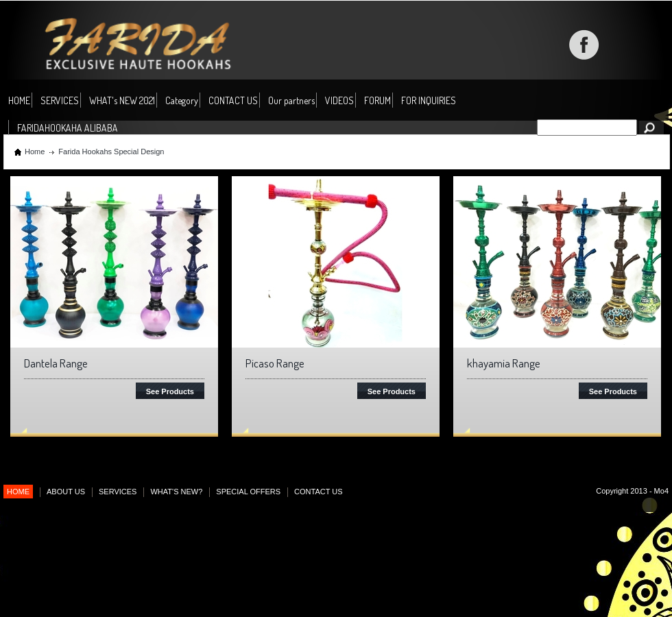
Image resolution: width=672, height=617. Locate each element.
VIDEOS (339, 100)
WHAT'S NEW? (176, 492)
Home (35, 152)
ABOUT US (66, 492)
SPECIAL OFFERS (248, 492)
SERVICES (60, 100)
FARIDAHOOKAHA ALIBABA (68, 128)
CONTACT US (233, 100)
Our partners (291, 100)
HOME (19, 100)
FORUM (377, 100)
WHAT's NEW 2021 (122, 100)
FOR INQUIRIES (429, 100)
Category (182, 101)
